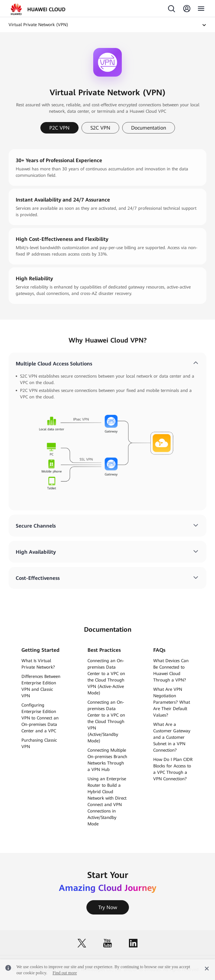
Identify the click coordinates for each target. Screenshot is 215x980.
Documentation (149, 128)
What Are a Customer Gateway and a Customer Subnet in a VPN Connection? (172, 737)
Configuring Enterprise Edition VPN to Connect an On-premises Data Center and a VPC (40, 718)
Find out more (65, 973)
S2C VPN (100, 128)
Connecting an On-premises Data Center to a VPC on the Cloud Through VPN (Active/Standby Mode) (106, 722)
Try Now (108, 907)
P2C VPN (59, 128)
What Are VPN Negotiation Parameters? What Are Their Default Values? (172, 702)
